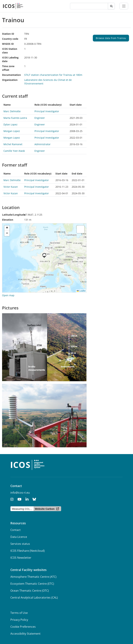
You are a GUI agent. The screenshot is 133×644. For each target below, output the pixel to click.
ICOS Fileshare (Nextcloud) (28, 551)
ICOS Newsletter (21, 558)
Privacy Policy (19, 620)
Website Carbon (45, 509)
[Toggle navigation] (124, 6)
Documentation (11, 75)
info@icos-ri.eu (20, 493)
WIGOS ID (8, 44)
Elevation (8, 220)
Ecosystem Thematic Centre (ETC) (32, 584)
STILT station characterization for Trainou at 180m (53, 75)
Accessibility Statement (25, 634)
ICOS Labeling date (10, 59)
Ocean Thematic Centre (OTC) (30, 591)
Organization (10, 80)
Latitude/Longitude (14, 215)
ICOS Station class (10, 51)
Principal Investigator (47, 111)
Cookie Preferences (23, 627)
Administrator (43, 144)
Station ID (8, 34)
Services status (20, 544)
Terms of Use (19, 613)
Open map (8, 295)
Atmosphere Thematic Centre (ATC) (33, 577)
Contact (15, 530)
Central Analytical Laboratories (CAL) (34, 598)
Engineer (40, 118)
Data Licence (19, 537)
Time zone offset (8, 68)
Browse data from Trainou (111, 38)
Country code (10, 39)
